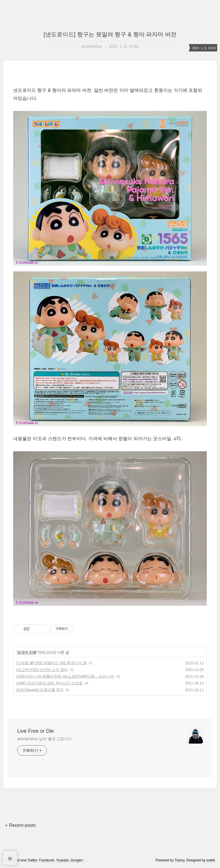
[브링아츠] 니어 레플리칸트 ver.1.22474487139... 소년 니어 (65, 676)
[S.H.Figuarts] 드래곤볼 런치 (40, 690)
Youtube (62, 860)
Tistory (179, 860)
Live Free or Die (36, 731)
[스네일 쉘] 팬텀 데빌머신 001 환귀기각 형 (52, 663)
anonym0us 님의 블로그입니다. (45, 739)
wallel (211, 860)
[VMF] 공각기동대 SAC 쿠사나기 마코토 (50, 683)
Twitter (32, 860)
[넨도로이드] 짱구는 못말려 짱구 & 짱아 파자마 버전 (110, 34)
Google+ (77, 860)
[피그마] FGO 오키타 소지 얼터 (42, 670)
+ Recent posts (20, 825)
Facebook (47, 860)
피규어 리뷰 (27, 652)
